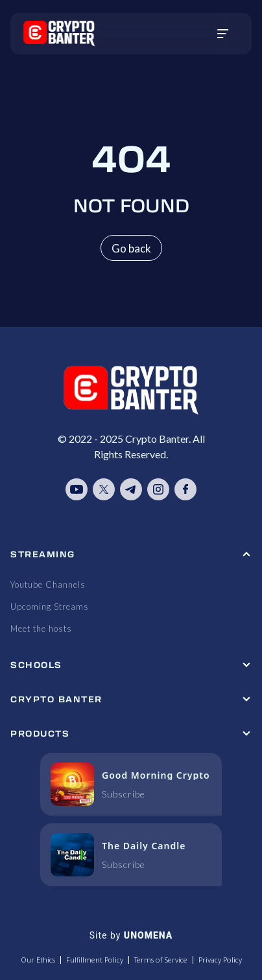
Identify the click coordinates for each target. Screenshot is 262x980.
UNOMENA (148, 935)
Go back (131, 248)
